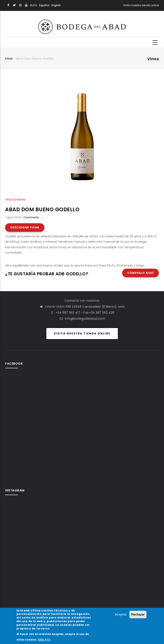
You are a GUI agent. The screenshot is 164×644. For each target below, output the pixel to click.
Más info (44, 640)
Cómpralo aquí (141, 273)
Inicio (9, 58)
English (56, 5)
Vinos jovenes (15, 199)
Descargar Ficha (25, 227)
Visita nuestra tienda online (141, 5)
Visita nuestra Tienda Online (82, 333)
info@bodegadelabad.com (82, 319)
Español (44, 5)
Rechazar (138, 614)
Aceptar (121, 614)
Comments (31, 217)
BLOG (34, 5)
